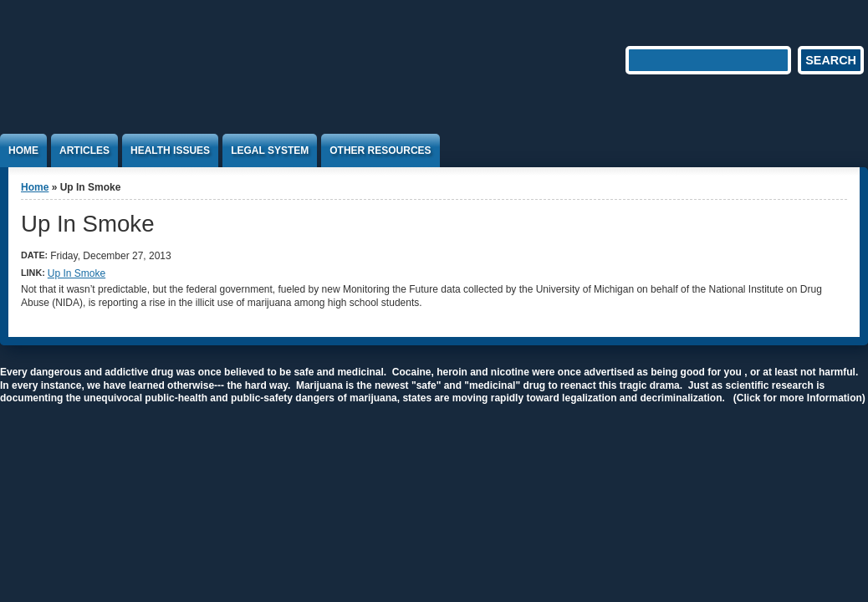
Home (23, 150)
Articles (84, 150)
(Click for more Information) (799, 398)
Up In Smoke (77, 273)
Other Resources (380, 150)
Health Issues (170, 150)
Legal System (270, 150)
